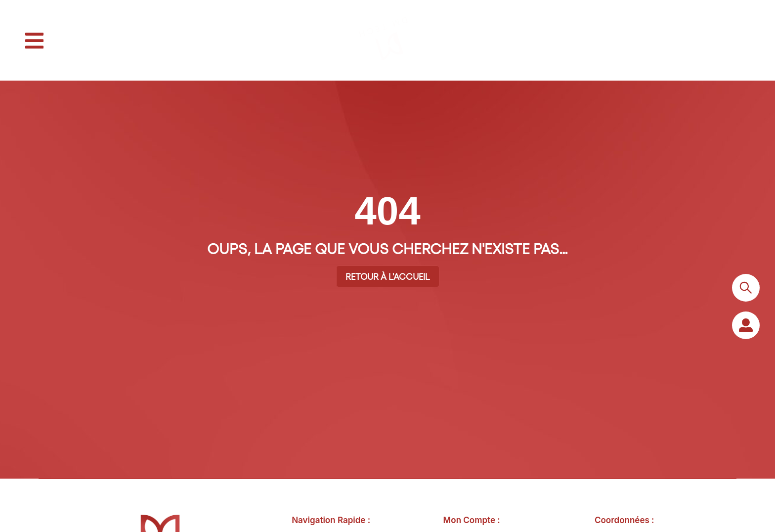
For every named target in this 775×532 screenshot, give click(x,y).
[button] (34, 41)
